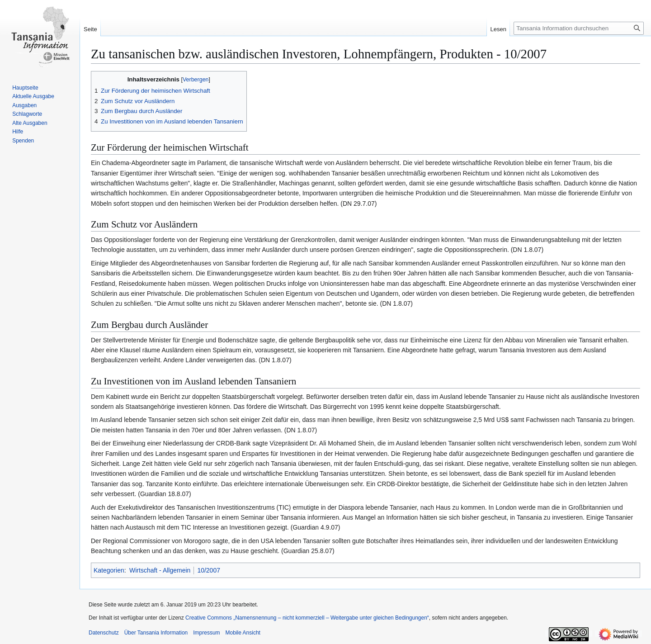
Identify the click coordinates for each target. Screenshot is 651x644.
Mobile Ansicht (243, 633)
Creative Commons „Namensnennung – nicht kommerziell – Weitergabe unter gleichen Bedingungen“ (307, 618)
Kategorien (109, 570)
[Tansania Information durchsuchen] (579, 28)
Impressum (206, 633)
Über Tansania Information (156, 633)
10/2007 (209, 570)
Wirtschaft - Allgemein (160, 570)
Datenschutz (104, 633)
